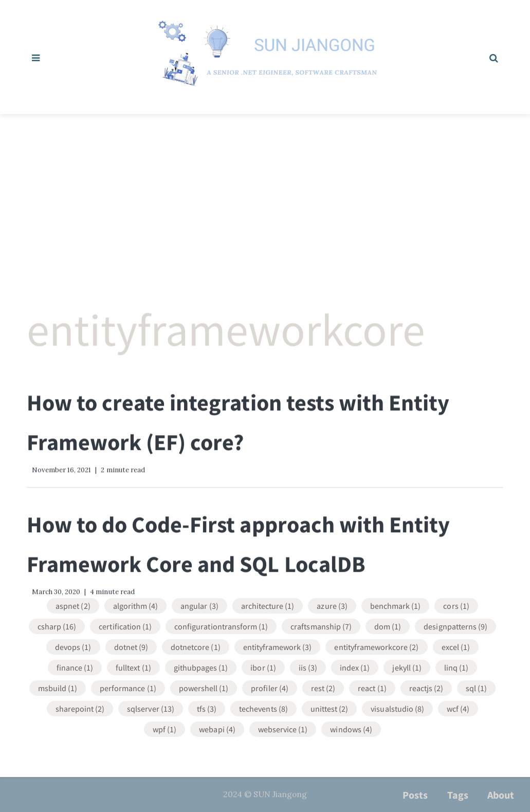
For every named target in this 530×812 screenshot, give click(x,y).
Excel (456, 646)
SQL (476, 687)
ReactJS (426, 687)
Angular (199, 605)
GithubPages (201, 666)
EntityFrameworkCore (376, 646)
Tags (458, 795)
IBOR (263, 666)
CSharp (57, 625)
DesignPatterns (455, 625)
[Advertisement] (265, 191)
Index (355, 666)
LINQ (456, 666)
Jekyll (407, 666)
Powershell (204, 687)
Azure (332, 605)
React (372, 687)
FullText (133, 666)
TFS (207, 708)
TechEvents (263, 708)
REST (323, 687)
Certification (125, 625)
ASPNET (73, 605)
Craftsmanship (321, 625)
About (501, 795)
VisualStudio (397, 708)
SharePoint (80, 708)
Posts (415, 795)
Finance (75, 666)
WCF (458, 708)
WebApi (217, 728)
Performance (128, 687)
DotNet (131, 646)
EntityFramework (278, 646)
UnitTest (330, 708)
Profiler (270, 687)
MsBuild (58, 687)
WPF (165, 728)
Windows (351, 728)
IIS (308, 666)
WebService (283, 728)
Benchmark (396, 605)
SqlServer (151, 708)
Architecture (268, 605)
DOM (388, 625)
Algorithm (136, 605)
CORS (456, 605)
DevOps (73, 646)
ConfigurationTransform (221, 625)
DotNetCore (196, 646)
